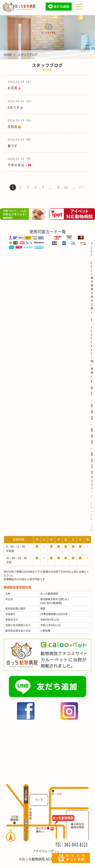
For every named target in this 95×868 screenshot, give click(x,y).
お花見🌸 (15, 88)
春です (13, 146)
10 (66, 187)
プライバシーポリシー (48, 851)
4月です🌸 (16, 108)
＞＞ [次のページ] (81, 187)
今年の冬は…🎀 (20, 165)
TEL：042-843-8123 (72, 845)
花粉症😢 (15, 127)
